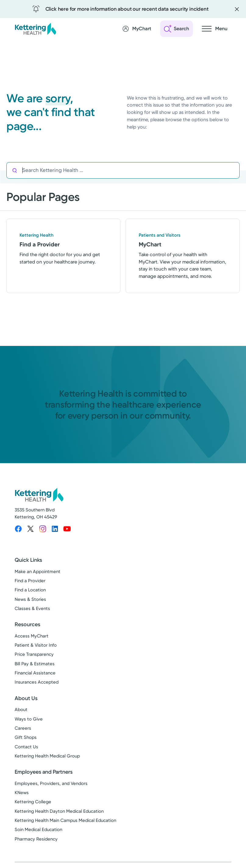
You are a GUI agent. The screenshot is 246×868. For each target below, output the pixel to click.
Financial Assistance (35, 673)
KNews (22, 793)
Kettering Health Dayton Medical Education (59, 811)
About (21, 710)
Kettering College (33, 802)
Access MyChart (32, 636)
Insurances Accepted (37, 682)
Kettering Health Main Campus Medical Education (65, 820)
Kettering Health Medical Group (47, 756)
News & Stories (30, 599)
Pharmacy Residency (36, 839)
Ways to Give (29, 719)
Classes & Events (32, 608)
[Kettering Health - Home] (35, 29)
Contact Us (26, 747)
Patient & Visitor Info (36, 645)
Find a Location (30, 590)
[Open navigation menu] (215, 29)
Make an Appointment (37, 572)
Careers (23, 728)
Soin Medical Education (38, 830)
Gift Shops (26, 737)
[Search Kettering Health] (131, 170)
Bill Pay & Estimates (35, 664)
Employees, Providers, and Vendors (51, 783)
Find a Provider (30, 581)
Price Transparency (34, 654)
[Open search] (176, 29)
